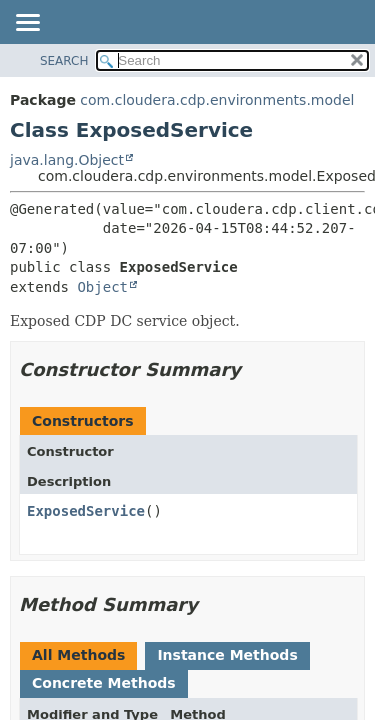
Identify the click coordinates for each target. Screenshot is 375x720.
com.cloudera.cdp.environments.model (217, 100)
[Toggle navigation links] (27, 24)
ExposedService (86, 511)
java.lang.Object (67, 160)
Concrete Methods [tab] (104, 683)
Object (102, 287)
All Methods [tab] (78, 655)
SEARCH (64, 61)
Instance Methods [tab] (227, 655)
